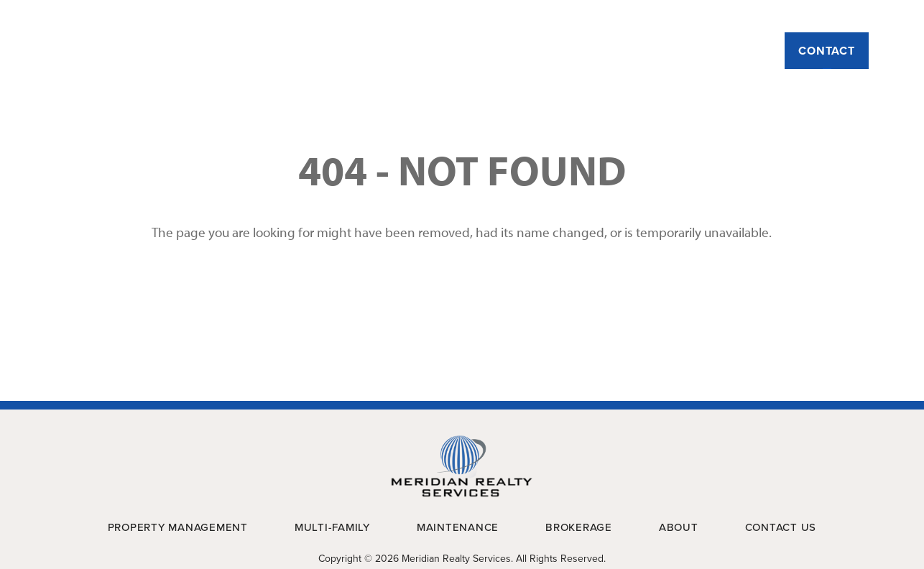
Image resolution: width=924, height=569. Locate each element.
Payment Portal (823, 16)
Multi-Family (505, 51)
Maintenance (610, 51)
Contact (827, 51)
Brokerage (711, 51)
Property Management (369, 51)
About (251, 51)
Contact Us (781, 527)
